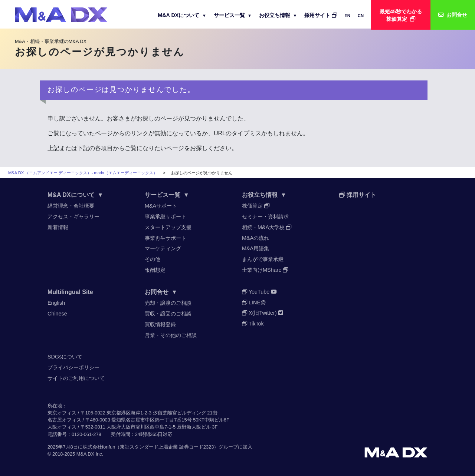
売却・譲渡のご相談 (168, 303)
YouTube (259, 292)
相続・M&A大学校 (267, 227)
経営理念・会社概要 (71, 206)
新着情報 (58, 227)
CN (361, 16)
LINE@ (254, 303)
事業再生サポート (166, 238)
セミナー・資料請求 (265, 216)
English (56, 303)
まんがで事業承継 (263, 259)
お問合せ (161, 292)
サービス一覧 (233, 15)
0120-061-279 (86, 434)
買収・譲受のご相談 (168, 314)
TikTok (253, 324)
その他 (153, 259)
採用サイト (321, 15)
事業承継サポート (166, 216)
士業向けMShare (265, 270)
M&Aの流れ (255, 238)
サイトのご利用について (76, 378)
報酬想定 (155, 270)
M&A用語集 (255, 248)
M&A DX (85, 454)
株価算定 (256, 206)
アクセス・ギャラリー (73, 216)
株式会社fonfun (99, 447)
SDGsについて (65, 357)
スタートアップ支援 (168, 227)
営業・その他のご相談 (171, 335)
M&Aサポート (161, 206)
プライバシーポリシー (73, 367)
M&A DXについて (182, 15)
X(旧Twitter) (263, 313)
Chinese (57, 314)
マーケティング (163, 248)
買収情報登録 (160, 324)
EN (347, 16)
